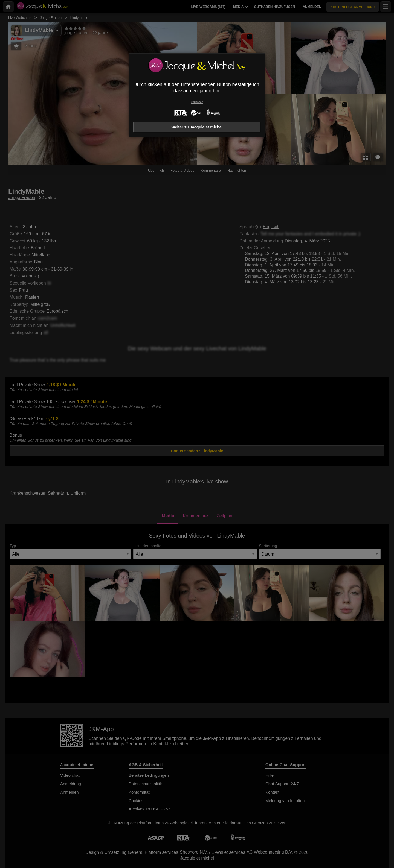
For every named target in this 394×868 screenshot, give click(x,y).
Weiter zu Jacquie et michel (197, 127)
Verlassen (197, 102)
